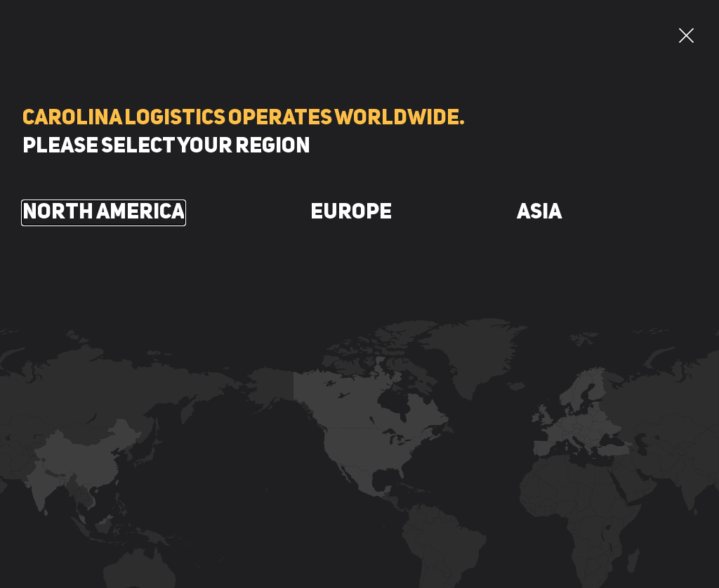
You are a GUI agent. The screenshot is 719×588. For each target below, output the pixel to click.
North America (104, 213)
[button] (686, 35)
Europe (351, 213)
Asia (539, 213)
